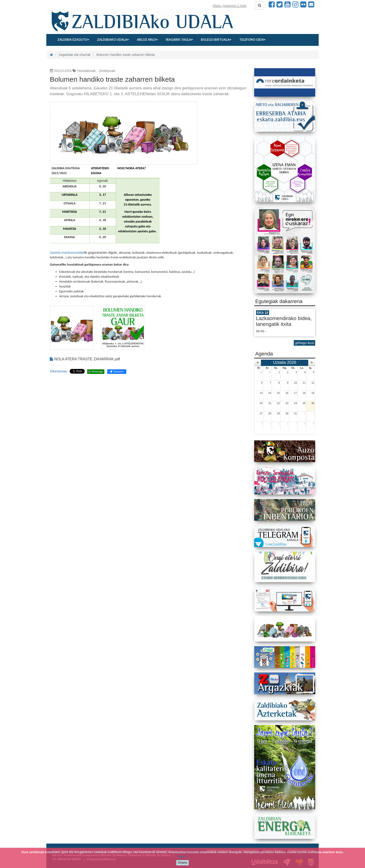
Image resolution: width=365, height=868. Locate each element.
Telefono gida (252, 40)
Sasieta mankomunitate (67, 253)
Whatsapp (96, 372)
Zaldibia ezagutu (73, 40)
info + (182, 856)
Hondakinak (86, 71)
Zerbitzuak (107, 71)
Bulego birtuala (216, 40)
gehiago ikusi (304, 343)
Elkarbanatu (59, 371)
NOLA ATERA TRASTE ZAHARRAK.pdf (85, 359)
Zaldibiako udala (113, 40)
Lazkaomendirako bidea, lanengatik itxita (284, 321)
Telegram (117, 372)
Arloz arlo (147, 40)
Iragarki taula (179, 40)
